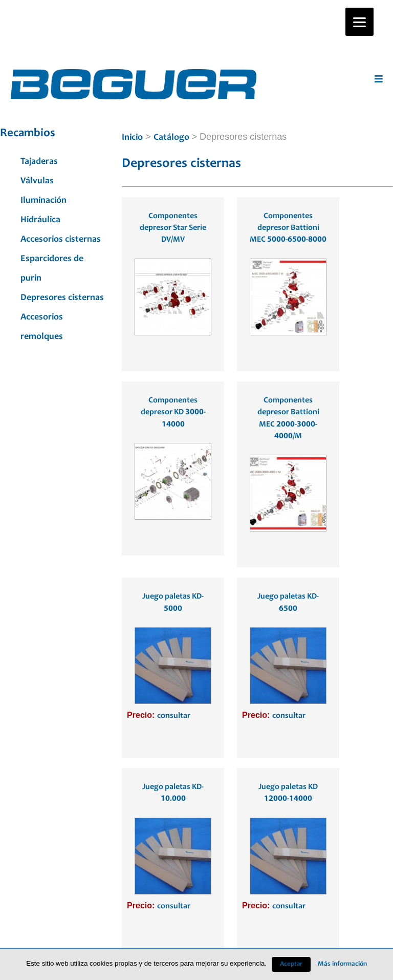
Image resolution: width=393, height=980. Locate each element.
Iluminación (43, 201)
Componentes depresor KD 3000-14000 (173, 412)
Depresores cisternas (62, 298)
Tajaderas (39, 162)
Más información (342, 964)
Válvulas (37, 181)
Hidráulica (40, 220)
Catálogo (171, 138)
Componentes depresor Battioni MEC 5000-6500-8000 (288, 228)
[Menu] (359, 22)
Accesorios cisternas (61, 240)
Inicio (132, 138)
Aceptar (291, 964)
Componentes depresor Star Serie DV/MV (173, 228)
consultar (174, 716)
